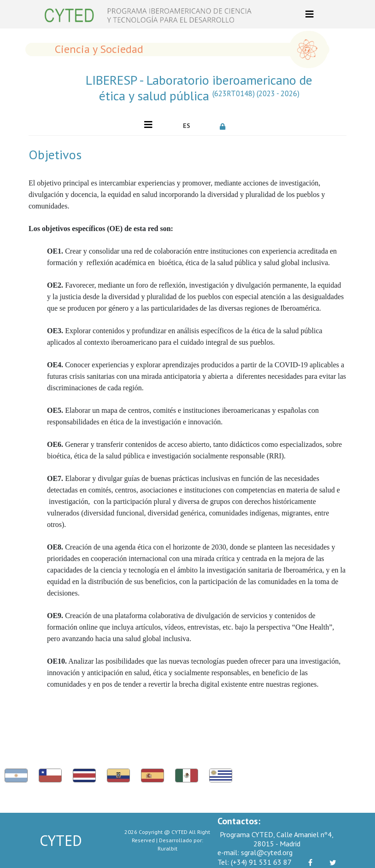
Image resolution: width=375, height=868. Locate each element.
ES (187, 126)
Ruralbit (167, 848)
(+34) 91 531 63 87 (255, 862)
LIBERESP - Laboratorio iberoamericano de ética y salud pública (199, 88)
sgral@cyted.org (255, 852)
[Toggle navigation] (310, 14)
